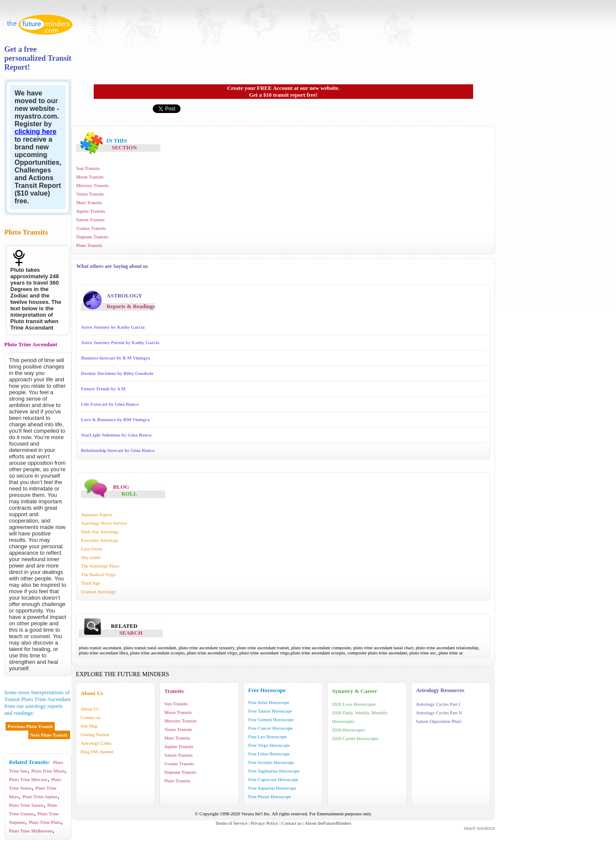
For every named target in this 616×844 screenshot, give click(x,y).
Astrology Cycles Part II (439, 713)
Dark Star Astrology (100, 532)
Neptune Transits (92, 237)
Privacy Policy (264, 823)
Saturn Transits (90, 220)
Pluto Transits (89, 245)
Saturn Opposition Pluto (438, 721)
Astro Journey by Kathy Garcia (113, 327)
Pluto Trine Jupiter (40, 796)
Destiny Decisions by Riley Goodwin (117, 373)
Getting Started (95, 734)
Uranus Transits (91, 228)
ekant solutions (479, 828)
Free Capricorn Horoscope (273, 779)
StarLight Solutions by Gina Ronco (116, 435)
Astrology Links (96, 743)
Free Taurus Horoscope (270, 711)
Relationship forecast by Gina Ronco (118, 450)
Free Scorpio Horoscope (271, 762)
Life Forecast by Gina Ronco (110, 404)
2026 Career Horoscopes (355, 738)
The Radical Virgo (99, 574)
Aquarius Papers (97, 514)
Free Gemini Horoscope (271, 719)
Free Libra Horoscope (269, 754)
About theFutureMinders (328, 823)
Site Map (89, 726)
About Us (89, 709)
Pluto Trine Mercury (28, 779)
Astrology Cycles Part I (438, 704)
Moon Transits (90, 177)
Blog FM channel (97, 752)
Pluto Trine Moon (48, 771)
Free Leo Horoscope (267, 737)
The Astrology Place (101, 566)
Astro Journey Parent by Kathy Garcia (120, 342)
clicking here (36, 132)
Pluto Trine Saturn (26, 805)
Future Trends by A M (103, 389)
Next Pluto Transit (49, 735)
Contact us (90, 717)
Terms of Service (231, 823)
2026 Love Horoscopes (354, 704)
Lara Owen (92, 549)
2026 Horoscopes (348, 730)
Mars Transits (89, 202)
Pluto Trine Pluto (45, 822)
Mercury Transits (92, 185)
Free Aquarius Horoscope (272, 788)
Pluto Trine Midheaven (31, 831)
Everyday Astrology (100, 540)
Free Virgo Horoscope (269, 745)
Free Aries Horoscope (269, 702)
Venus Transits (90, 194)
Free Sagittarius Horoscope (274, 771)
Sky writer (91, 557)
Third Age (91, 583)
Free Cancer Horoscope (270, 728)
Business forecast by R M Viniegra (115, 358)
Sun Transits (88, 168)
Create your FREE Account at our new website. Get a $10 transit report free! (283, 91)
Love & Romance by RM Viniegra (115, 419)
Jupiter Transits (91, 211)
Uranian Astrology (99, 591)
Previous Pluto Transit (30, 726)
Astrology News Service (104, 523)
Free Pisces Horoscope (269, 796)
